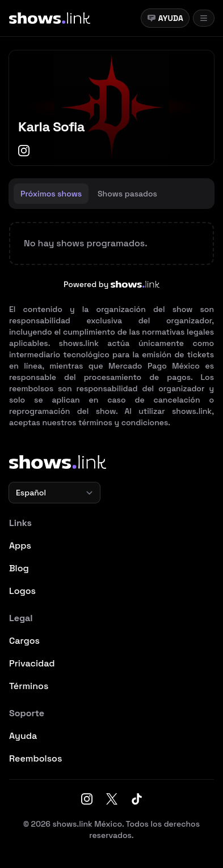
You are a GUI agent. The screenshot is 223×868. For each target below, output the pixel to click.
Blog (19, 568)
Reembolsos (35, 758)
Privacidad (32, 663)
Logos (22, 591)
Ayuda (165, 18)
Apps (20, 546)
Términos (29, 686)
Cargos (24, 641)
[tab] (51, 194)
